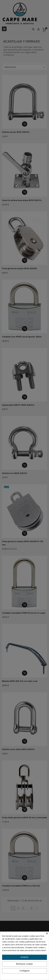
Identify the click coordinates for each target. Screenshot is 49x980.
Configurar (24, 971)
